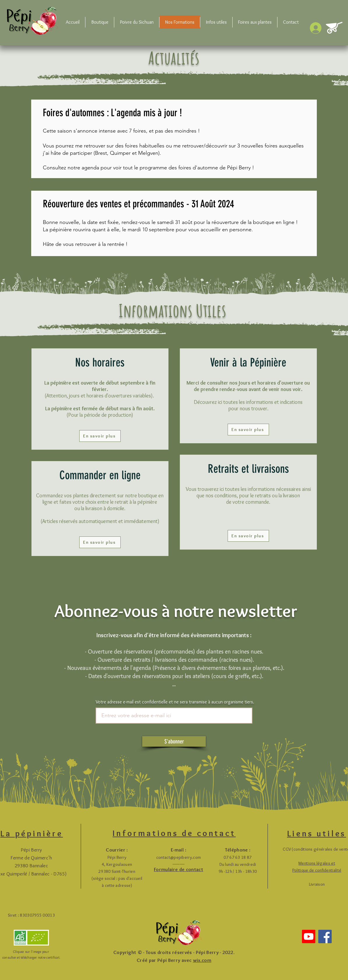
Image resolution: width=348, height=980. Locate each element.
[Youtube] (309, 936)
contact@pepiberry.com (179, 857)
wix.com (202, 960)
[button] (100, 22)
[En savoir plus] (100, 436)
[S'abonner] (174, 741)
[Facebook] (325, 936)
